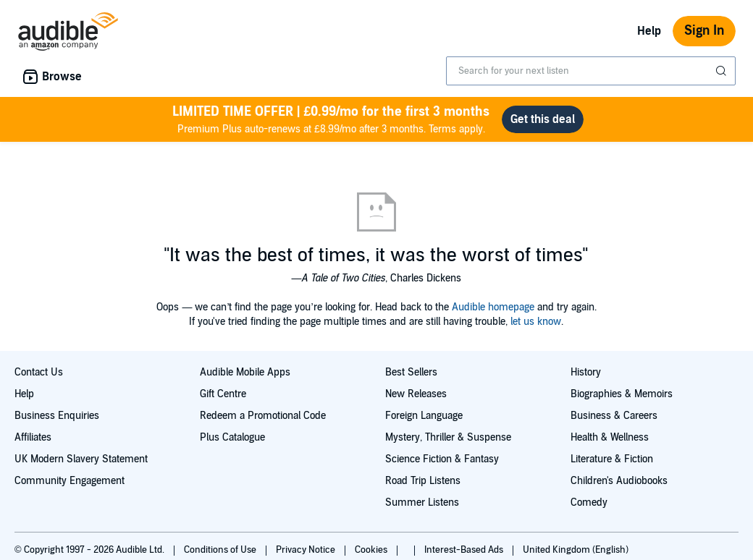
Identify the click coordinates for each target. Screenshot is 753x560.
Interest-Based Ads (465, 550)
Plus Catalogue (232, 437)
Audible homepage (493, 307)
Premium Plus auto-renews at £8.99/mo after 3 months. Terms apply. (331, 119)
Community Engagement (70, 481)
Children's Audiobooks (619, 481)
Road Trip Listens (423, 481)
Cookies (372, 550)
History (586, 372)
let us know (536, 322)
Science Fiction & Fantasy (442, 459)
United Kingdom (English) (576, 550)
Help (649, 31)
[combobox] (591, 71)
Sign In (704, 31)
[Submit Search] (723, 71)
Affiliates (33, 437)
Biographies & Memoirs (622, 394)
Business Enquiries (57, 416)
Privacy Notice (307, 550)
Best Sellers (411, 372)
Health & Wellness (610, 437)
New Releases (416, 394)
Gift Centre (223, 394)
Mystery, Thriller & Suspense (448, 437)
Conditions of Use (221, 550)
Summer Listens (422, 502)
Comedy (589, 502)
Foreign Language (424, 416)
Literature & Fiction (612, 459)
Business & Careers (614, 416)
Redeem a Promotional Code (263, 416)
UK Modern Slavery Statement (81, 459)
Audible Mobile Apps (245, 372)
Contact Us (39, 372)
